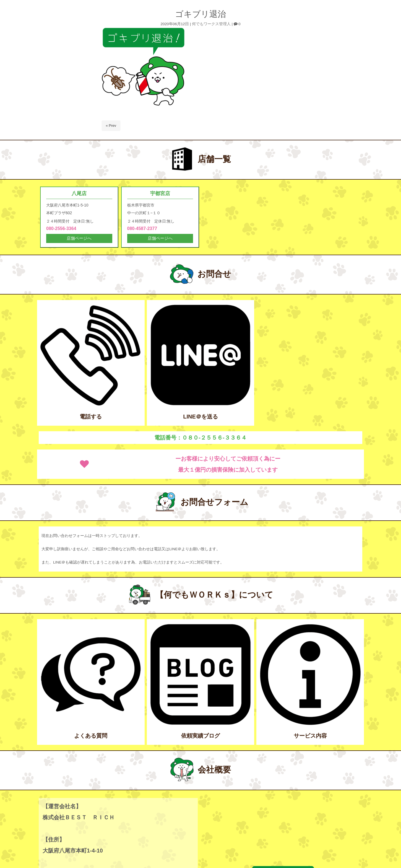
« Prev (111, 126)
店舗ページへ (79, 239)
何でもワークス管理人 (211, 24)
